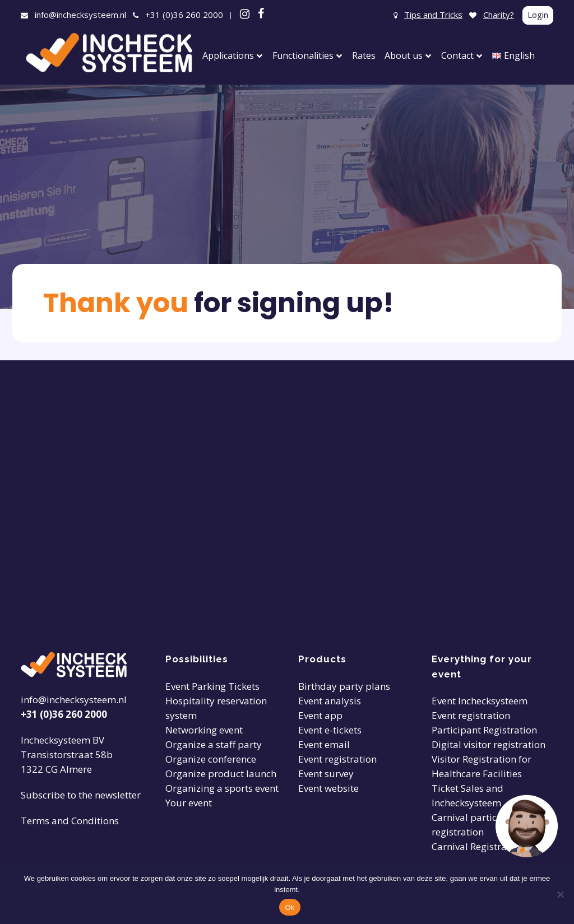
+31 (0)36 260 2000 (184, 15)
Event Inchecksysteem (480, 701)
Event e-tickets (330, 730)
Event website (328, 788)
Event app (320, 715)
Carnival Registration (478, 846)
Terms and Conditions (70, 821)
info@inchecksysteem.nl (80, 15)
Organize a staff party (214, 744)
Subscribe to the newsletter (81, 795)
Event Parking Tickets (212, 686)
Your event (189, 803)
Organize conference (211, 759)
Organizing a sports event (222, 788)
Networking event (204, 730)
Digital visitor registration (489, 744)
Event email (324, 744)
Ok (290, 907)
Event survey (326, 774)
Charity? (499, 15)
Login (538, 15)
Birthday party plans (344, 686)
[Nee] (560, 894)
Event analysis (330, 701)
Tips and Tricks (433, 15)
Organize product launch (221, 774)
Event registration (337, 759)
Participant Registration (484, 730)
